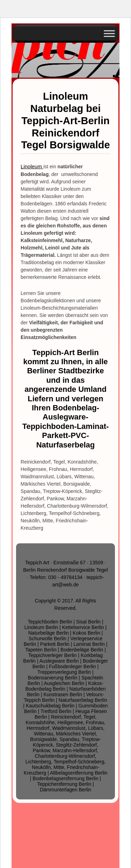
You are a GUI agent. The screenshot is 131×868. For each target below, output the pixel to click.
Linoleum (32, 166)
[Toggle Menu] (109, 33)
